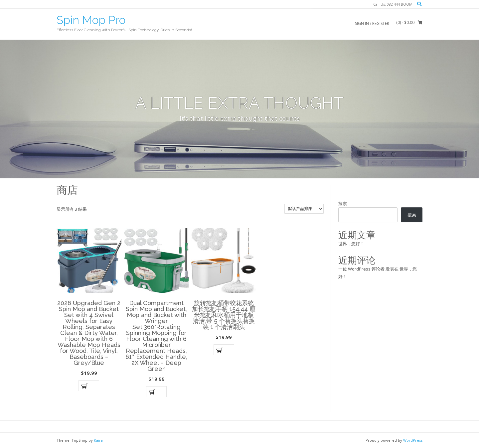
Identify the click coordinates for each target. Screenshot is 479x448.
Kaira (98, 440)
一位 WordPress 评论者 (361, 269)
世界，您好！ (351, 244)
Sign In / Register (372, 23)
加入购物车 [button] (89, 386)
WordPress (413, 440)
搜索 (343, 203)
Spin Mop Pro (91, 20)
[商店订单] (304, 209)
